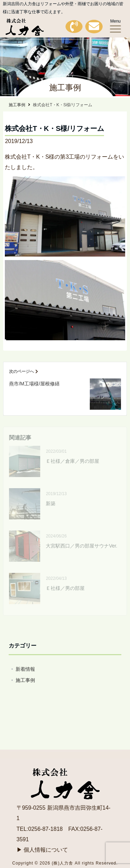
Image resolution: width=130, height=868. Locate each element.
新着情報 (25, 669)
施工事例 (25, 680)
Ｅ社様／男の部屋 (65, 588)
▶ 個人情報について (42, 850)
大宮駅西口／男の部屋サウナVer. (81, 546)
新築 (51, 503)
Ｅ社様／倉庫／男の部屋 (72, 461)
